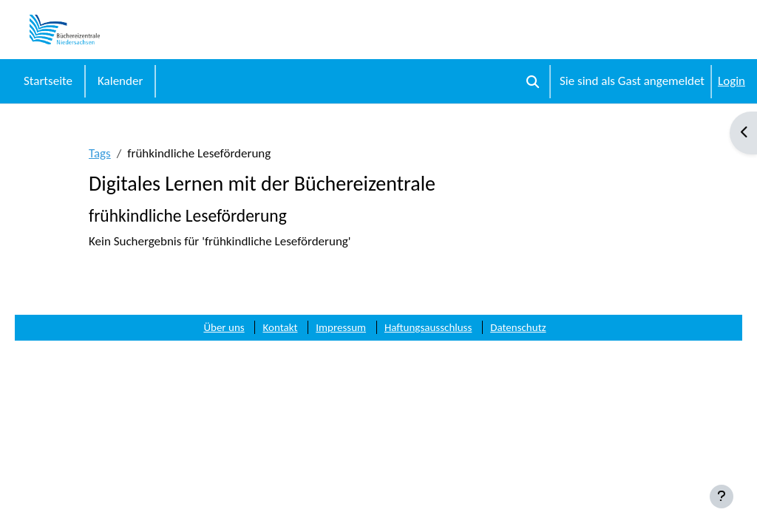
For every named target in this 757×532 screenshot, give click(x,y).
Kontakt (280, 327)
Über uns (224, 327)
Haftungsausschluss (428, 327)
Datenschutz (518, 327)
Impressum (341, 327)
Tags (100, 153)
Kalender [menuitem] (120, 81)
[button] (533, 81)
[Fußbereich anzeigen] (722, 497)
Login (731, 81)
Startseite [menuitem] (48, 81)
